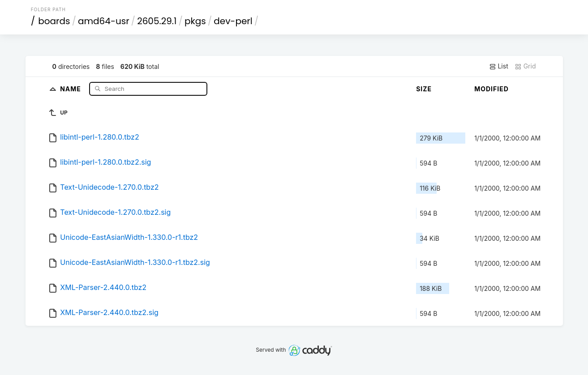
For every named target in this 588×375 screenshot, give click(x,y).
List (499, 66)
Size (424, 89)
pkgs (195, 21)
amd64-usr (104, 21)
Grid (525, 66)
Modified (491, 89)
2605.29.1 (157, 21)
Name (71, 88)
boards (54, 21)
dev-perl (233, 21)
